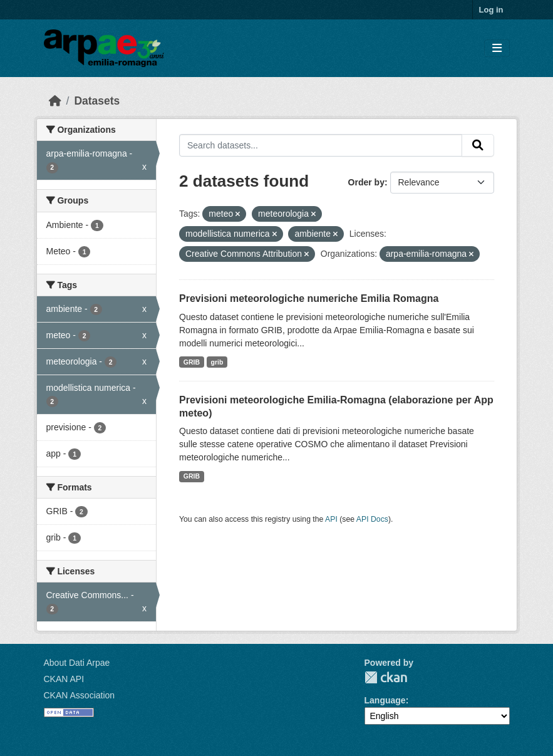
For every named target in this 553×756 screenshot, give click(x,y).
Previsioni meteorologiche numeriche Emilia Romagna (309, 298)
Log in (491, 10)
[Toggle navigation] (497, 49)
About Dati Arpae (77, 663)
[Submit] (478, 145)
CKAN (386, 677)
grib (217, 362)
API (331, 519)
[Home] (55, 101)
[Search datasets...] (321, 145)
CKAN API (64, 679)
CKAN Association (80, 695)
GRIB (192, 362)
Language (385, 700)
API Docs (372, 519)
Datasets (97, 101)
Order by (366, 182)
